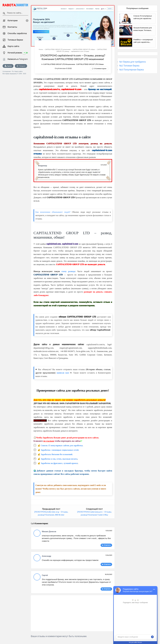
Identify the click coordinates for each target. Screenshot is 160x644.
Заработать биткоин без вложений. (57, 454)
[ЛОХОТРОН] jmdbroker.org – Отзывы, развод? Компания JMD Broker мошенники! (51, 515)
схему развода (68, 271)
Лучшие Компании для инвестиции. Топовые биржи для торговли (143, 29)
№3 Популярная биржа (131, 70)
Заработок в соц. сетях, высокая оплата (59, 459)
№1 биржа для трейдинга (132, 62)
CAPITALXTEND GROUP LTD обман (90, 64)
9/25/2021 (109, 531)
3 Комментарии (100, 69)
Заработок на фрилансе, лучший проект (59, 463)
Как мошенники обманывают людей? (53, 212)
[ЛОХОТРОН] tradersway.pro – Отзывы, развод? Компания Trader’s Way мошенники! (94, 515)
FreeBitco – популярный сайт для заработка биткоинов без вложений (144, 41)
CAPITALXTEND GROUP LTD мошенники (59, 64)
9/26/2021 (109, 555)
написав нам (63, 373)
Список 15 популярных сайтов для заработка (62, 445)
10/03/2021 (109, 574)
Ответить (107, 545)
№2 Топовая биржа (129, 66)
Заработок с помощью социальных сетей (60, 450)
